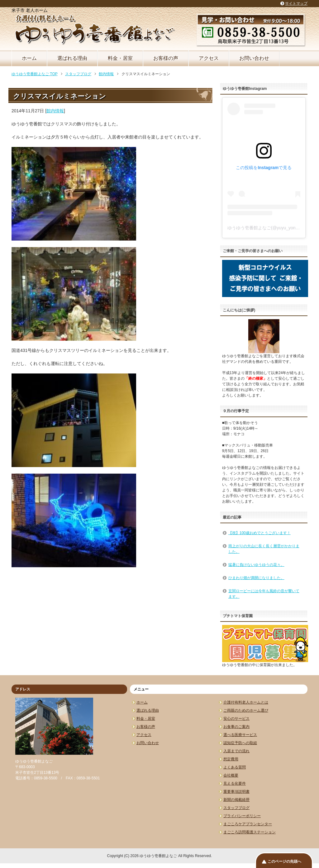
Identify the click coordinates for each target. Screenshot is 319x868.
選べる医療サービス (240, 735)
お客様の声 (166, 58)
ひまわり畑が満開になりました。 (256, 578)
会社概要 (231, 775)
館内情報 (55, 111)
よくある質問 (235, 767)
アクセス (209, 58)
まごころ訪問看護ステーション (250, 832)
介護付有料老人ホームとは (246, 702)
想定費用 (231, 759)
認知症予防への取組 (240, 743)
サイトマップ (296, 3)
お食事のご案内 (236, 727)
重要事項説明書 (236, 792)
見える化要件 (235, 783)
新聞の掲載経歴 (236, 800)
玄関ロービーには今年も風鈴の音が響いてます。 (264, 594)
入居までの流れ (236, 751)
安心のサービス (236, 719)
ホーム (29, 58)
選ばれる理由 (72, 58)
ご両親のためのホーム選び (246, 710)
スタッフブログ (236, 808)
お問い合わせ (254, 58)
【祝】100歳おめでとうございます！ (259, 533)
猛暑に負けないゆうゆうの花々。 (256, 565)
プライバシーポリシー (242, 816)
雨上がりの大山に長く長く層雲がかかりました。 (264, 549)
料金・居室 (120, 58)
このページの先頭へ (284, 861)
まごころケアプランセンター (248, 824)
